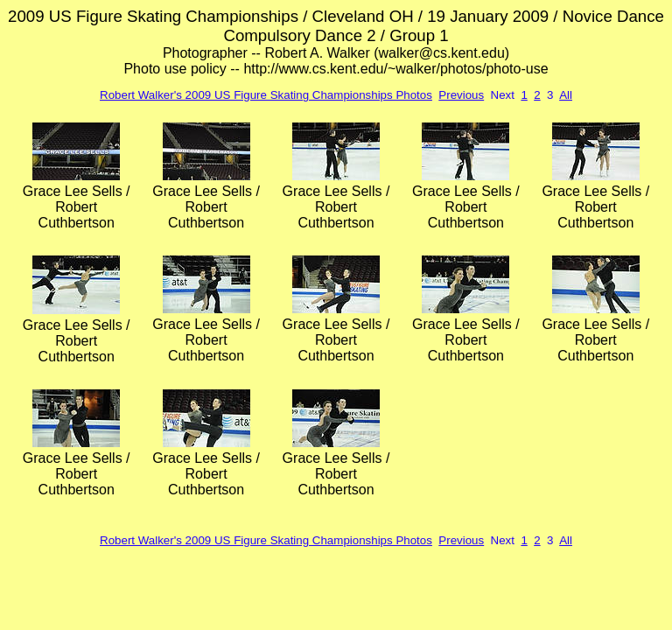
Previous (461, 95)
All (566, 95)
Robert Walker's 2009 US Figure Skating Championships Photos (266, 95)
